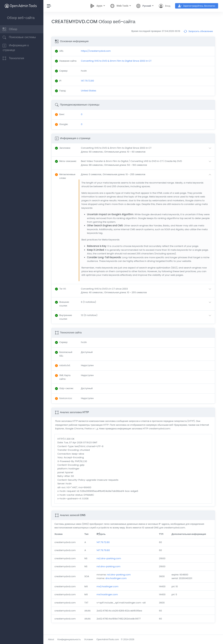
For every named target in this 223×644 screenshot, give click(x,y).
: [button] (65, 151)
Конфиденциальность (71, 639)
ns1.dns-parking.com (110, 570)
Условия (91, 639)
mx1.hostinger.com (109, 598)
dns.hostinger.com (117, 582)
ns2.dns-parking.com (110, 562)
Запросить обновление (198, 31)
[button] (148, 153)
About (53, 639)
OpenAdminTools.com (109, 639)
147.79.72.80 (104, 546)
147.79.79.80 (105, 554)
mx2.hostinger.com (109, 590)
